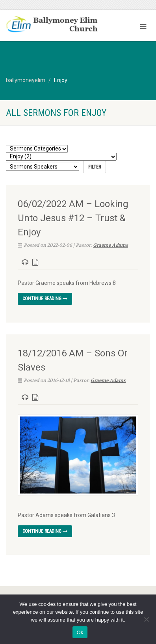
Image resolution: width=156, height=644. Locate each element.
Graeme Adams (110, 245)
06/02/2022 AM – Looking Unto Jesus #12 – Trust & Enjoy (73, 218)
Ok (80, 632)
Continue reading (45, 299)
